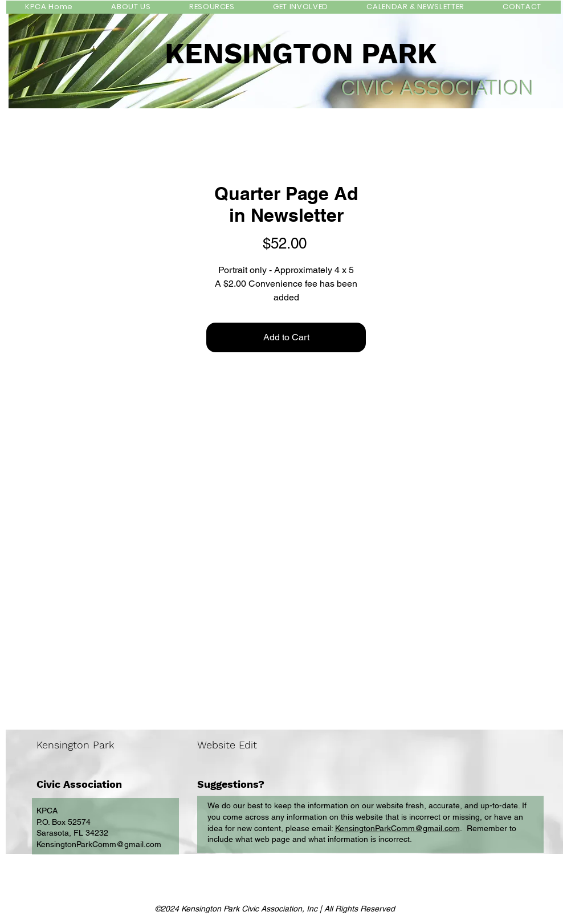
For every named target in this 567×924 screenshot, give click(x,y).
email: (323, 828)
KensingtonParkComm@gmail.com (99, 844)
